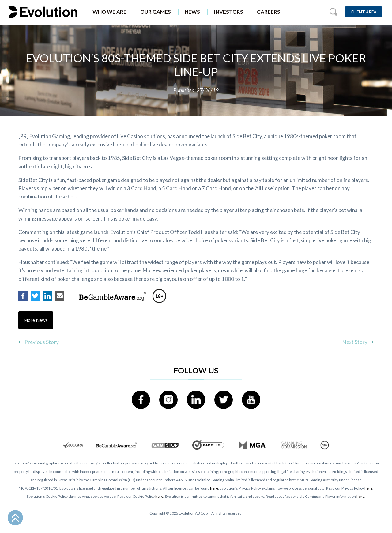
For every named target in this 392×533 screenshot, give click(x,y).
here (214, 488)
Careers (269, 12)
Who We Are (109, 12)
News (192, 12)
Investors (228, 12)
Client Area (364, 12)
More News (36, 320)
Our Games (156, 12)
